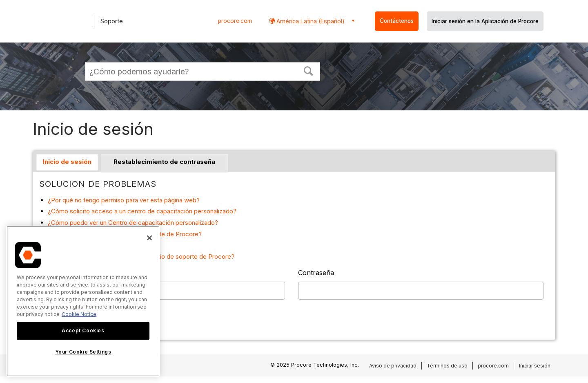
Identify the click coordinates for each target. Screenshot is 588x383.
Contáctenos (397, 21)
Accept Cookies (83, 330)
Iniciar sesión (535, 366)
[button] (309, 70)
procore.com (235, 21)
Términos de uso (447, 366)
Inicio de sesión (67, 162)
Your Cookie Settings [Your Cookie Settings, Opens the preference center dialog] (83, 352)
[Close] (149, 238)
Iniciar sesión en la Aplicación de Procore (485, 21)
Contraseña (316, 273)
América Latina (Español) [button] (310, 21)
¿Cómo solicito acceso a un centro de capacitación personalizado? (142, 211)
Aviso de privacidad (393, 366)
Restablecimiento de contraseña (164, 162)
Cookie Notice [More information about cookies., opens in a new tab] (79, 314)
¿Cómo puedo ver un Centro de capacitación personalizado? (133, 223)
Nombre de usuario (69, 273)
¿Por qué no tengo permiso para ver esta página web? (124, 200)
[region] (83, 301)
